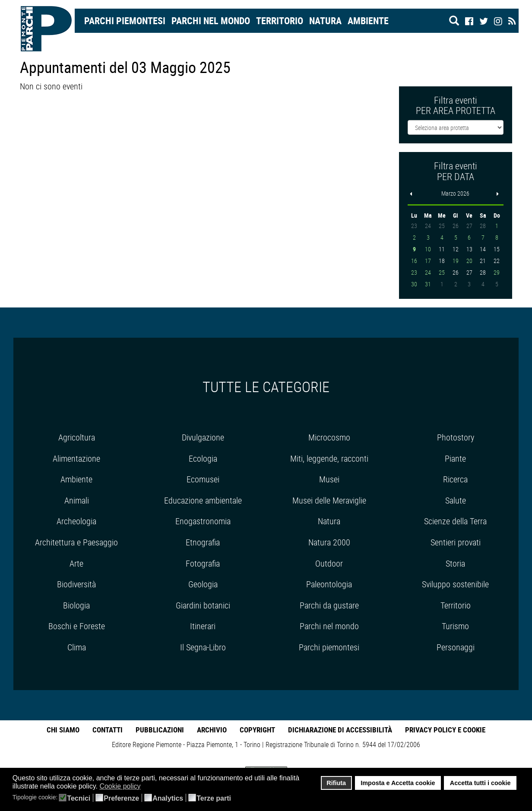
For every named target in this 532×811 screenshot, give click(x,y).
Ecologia (203, 458)
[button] (146, 787)
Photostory (456, 437)
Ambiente (368, 21)
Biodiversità (76, 584)
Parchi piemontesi (329, 647)
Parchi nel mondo (211, 21)
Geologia (203, 584)
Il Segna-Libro (203, 647)
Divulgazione (203, 437)
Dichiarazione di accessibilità (340, 730)
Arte (76, 563)
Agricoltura (77, 437)
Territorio (280, 21)
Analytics (168, 798)
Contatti (108, 730)
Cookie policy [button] (120, 786)
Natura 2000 (329, 542)
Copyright (257, 730)
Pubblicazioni (160, 730)
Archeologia (76, 521)
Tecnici (79, 798)
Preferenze (121, 798)
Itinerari (203, 626)
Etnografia (203, 542)
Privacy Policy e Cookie (445, 730)
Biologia (76, 605)
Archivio (212, 730)
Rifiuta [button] (336, 783)
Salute (456, 500)
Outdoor (329, 563)
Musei (329, 479)
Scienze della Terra (455, 521)
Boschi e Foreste (77, 626)
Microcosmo (329, 437)
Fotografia (203, 563)
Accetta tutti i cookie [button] (480, 783)
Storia (455, 563)
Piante (455, 458)
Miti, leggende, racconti (329, 458)
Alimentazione (76, 458)
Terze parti (214, 798)
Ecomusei (203, 479)
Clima (77, 647)
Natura (325, 21)
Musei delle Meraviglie (329, 500)
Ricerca (455, 479)
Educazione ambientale (203, 500)
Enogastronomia (203, 521)
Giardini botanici (203, 605)
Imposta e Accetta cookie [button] (398, 783)
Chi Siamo (63, 730)
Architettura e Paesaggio (76, 542)
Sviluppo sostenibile (455, 584)
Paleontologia (329, 584)
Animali (77, 500)
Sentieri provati (456, 542)
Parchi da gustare (329, 605)
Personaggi (456, 647)
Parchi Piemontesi (125, 21)
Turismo (455, 626)
